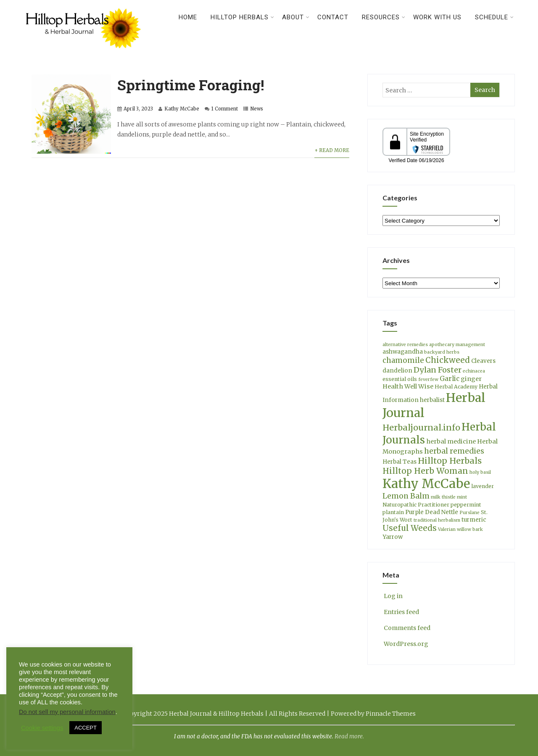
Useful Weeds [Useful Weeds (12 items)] (410, 528)
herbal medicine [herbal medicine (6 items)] (451, 441)
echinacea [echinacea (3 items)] (474, 371)
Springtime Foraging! (191, 85)
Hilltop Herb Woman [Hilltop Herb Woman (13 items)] (425, 471)
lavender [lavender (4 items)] (483, 486)
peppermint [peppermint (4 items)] (466, 505)
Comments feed (406, 628)
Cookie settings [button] (42, 728)
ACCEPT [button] (86, 728)
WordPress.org (405, 644)
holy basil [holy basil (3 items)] (480, 472)
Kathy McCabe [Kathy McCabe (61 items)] (426, 484)
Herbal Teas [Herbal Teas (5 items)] (400, 462)
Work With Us (437, 17)
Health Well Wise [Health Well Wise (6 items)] (408, 386)
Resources (384, 17)
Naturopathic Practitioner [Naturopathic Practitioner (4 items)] (416, 505)
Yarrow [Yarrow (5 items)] (393, 537)
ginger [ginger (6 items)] (471, 379)
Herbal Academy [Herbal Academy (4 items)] (456, 387)
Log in (393, 596)
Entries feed (401, 612)
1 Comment (225, 109)
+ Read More (332, 150)
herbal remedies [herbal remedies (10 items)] (454, 451)
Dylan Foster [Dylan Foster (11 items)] (438, 370)
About (296, 17)
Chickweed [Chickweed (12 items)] (448, 360)
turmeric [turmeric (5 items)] (474, 520)
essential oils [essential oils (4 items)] (400, 379)
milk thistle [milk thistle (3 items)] (443, 497)
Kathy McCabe (182, 109)
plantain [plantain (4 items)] (393, 512)
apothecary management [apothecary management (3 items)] (457, 345)
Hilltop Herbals (243, 17)
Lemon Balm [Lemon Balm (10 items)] (406, 496)
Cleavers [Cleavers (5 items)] (483, 361)
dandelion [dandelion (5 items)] (397, 371)
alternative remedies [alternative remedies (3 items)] (405, 345)
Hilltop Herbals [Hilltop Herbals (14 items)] (450, 461)
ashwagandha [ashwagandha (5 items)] (403, 352)
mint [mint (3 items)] (462, 497)
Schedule (494, 17)
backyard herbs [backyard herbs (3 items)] (442, 352)
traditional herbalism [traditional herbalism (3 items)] (437, 520)
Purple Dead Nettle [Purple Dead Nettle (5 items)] (432, 512)
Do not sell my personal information (67, 712)
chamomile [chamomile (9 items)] (403, 360)
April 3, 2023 (138, 109)
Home (188, 17)
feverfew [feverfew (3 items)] (428, 379)
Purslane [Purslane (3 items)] (469, 513)
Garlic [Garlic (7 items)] (450, 379)
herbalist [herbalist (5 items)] (432, 400)
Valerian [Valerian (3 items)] (447, 529)
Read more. (349, 736)
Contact (333, 17)
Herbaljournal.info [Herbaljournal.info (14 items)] (421, 428)
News (257, 109)
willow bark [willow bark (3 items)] (470, 529)
